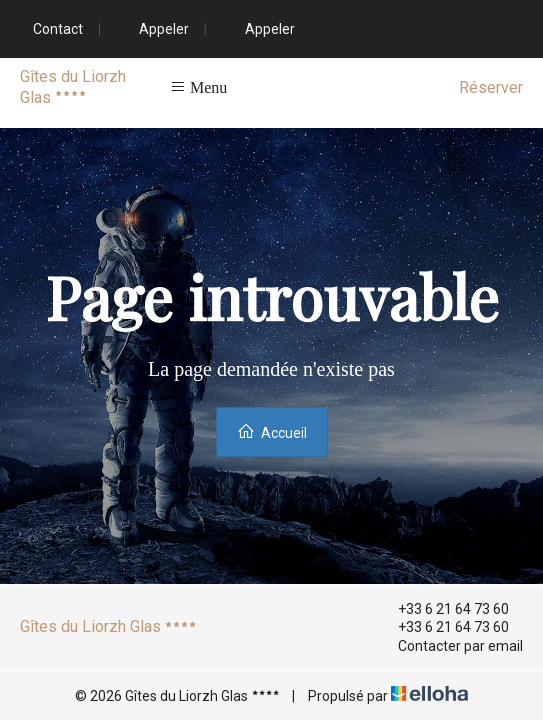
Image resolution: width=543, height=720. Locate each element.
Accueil (272, 431)
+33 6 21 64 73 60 (442, 609)
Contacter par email (449, 646)
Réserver (491, 87)
